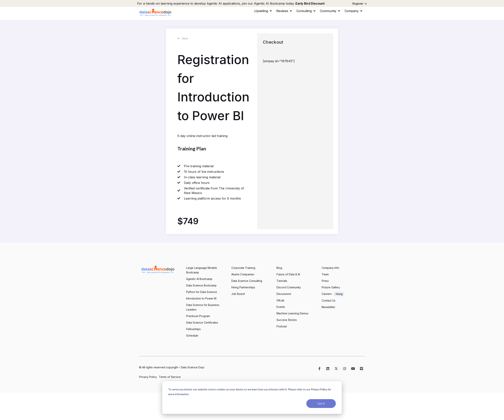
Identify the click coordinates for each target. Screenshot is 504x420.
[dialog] (252, 398)
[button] (263, 11)
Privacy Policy (319, 389)
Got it (321, 403)
